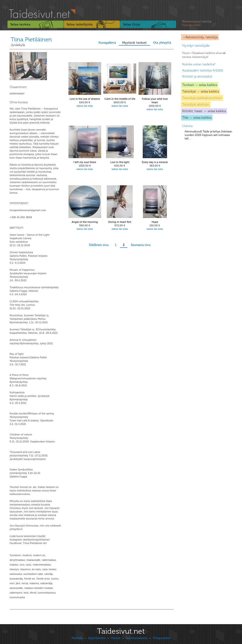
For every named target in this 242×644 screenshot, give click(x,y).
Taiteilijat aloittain (196, 105)
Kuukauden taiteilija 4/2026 (203, 70)
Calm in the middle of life (120, 99)
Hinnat (116, 638)
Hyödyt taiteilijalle (196, 46)
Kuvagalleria (107, 43)
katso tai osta (85, 106)
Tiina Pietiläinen (31, 39)
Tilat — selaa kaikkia (197, 118)
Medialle (77, 638)
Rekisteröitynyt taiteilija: (197, 23)
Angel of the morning (85, 222)
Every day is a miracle (155, 162)
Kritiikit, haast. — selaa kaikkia (204, 111)
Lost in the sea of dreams (85, 99)
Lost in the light (120, 162)
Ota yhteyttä (162, 43)
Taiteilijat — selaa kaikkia (201, 91)
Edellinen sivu (99, 245)
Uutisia (187, 126)
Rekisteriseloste (137, 638)
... (208, 135)
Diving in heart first (120, 222)
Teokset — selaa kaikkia (200, 85)
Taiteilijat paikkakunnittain (202, 98)
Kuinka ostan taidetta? (199, 64)
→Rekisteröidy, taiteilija (200, 37)
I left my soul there (85, 162)
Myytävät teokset (134, 43)
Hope (155, 222)
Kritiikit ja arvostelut (197, 76)
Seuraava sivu (141, 245)
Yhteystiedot (162, 638)
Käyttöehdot (97, 638)
